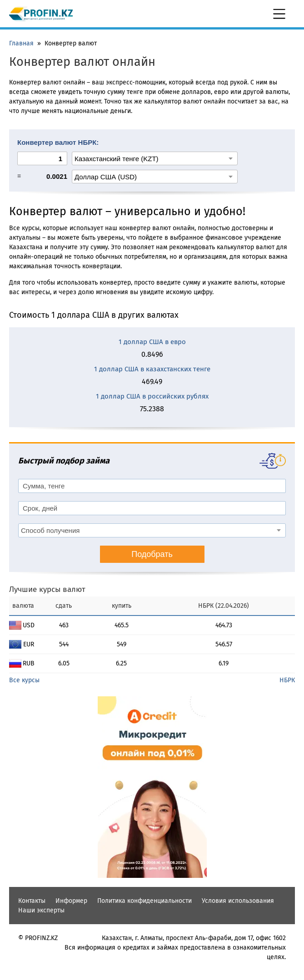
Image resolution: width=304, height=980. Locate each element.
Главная (21, 43)
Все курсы (24, 680)
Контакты (32, 901)
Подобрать (152, 554)
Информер (71, 901)
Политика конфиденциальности (145, 901)
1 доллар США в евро (152, 342)
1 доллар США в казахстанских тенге (152, 369)
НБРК (287, 680)
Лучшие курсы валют (47, 589)
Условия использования (238, 901)
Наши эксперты (41, 910)
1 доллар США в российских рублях (152, 396)
